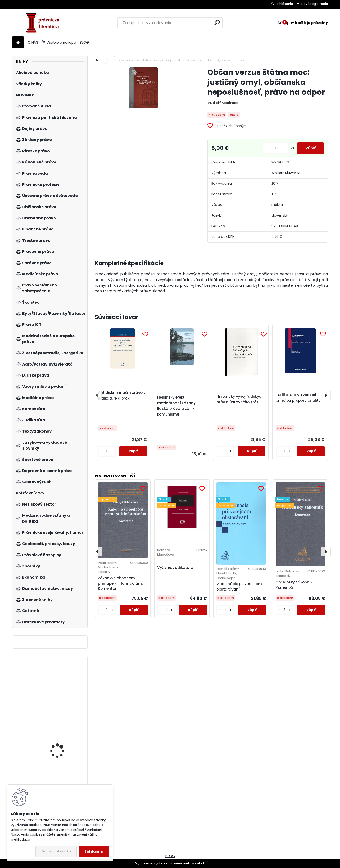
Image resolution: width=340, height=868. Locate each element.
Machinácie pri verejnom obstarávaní (239, 587)
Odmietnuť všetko (56, 851)
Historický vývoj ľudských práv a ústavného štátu (240, 399)
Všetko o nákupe (59, 42)
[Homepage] (18, 43)
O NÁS (33, 42)
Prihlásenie (284, 4)
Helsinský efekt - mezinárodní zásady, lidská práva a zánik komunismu (177, 406)
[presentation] (97, 395)
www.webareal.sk (189, 863)
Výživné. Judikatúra (175, 568)
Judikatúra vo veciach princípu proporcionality (298, 398)
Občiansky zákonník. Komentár (294, 585)
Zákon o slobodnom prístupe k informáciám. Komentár (120, 583)
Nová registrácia (315, 4)
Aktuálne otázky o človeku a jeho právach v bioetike (63, 688)
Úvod (99, 60)
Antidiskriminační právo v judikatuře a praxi (122, 395)
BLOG (84, 42)
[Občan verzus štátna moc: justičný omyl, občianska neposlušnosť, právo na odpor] (143, 88)
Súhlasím (94, 851)
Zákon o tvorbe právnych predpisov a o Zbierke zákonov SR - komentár (63, 751)
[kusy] (273, 148)
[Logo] (45, 23)
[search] (217, 23)
